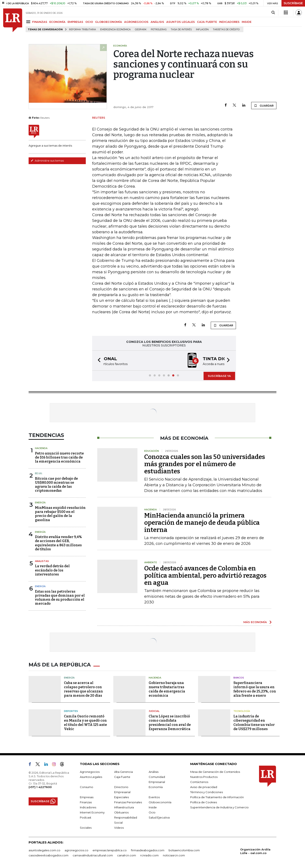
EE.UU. (39, 473)
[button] (98, 361)
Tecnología (242, 711)
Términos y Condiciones (207, 792)
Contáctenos (199, 782)
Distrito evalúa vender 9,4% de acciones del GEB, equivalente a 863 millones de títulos (58, 543)
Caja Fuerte (122, 777)
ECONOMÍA (57, 22)
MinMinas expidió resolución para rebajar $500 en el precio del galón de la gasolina (60, 514)
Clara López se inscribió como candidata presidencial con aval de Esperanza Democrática (170, 723)
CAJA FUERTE (207, 22)
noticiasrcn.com (174, 855)
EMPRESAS (75, 22)
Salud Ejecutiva (159, 817)
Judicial (154, 711)
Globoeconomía (160, 802)
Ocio (152, 812)
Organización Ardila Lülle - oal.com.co (255, 851)
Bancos (239, 678)
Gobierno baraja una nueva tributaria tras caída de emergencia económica (167, 689)
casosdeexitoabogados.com (49, 855)
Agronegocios (90, 772)
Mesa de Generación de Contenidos (215, 772)
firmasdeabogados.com (148, 850)
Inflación (202, 30)
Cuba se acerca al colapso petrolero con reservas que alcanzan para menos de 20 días (83, 689)
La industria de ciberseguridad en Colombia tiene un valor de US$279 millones (254, 723)
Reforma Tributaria (82, 30)
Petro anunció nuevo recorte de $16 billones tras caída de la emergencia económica (59, 457)
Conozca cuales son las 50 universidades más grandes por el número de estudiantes (205, 464)
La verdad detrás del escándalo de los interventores (52, 570)
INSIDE (247, 22)
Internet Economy (92, 812)
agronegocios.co (76, 850)
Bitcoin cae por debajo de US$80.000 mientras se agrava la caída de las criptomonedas (56, 485)
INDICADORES (229, 22)
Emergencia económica (115, 30)
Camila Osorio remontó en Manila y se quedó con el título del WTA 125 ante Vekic (85, 723)
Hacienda (41, 448)
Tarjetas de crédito (226, 30)
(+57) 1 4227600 (40, 787)
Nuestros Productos (204, 777)
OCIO (89, 22)
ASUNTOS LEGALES (181, 22)
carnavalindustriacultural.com (93, 855)
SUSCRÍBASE (293, 3)
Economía (156, 787)
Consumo (87, 787)
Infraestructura (124, 807)
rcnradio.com (149, 855)
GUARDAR (264, 106)
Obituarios (121, 812)
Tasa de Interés (181, 30)
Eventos (154, 797)
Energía (40, 503)
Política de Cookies (204, 802)
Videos (119, 828)
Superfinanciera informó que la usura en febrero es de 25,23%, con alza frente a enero (255, 689)
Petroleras (159, 30)
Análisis (154, 772)
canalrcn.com (127, 855)
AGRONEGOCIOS (136, 22)
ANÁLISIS (157, 22)
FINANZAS (40, 22)
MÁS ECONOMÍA (255, 622)
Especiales (121, 797)
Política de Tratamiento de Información (217, 797)
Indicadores (88, 807)
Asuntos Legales (91, 777)
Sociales (86, 828)
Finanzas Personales (128, 802)
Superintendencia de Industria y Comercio (219, 807)
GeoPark (141, 30)
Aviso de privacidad (204, 787)
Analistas (42, 561)
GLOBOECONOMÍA (109, 22)
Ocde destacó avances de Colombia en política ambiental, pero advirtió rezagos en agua (205, 575)
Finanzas (86, 802)
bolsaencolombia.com (184, 850)
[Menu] (29, 22)
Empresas (87, 797)
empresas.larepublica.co (110, 850)
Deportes (71, 711)
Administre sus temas (47, 161)
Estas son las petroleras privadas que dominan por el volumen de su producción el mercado (60, 598)
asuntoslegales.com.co (44, 850)
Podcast (86, 817)
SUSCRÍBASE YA (219, 376)
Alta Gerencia (123, 772)
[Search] (273, 13)
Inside (153, 807)
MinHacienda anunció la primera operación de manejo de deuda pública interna (202, 523)
